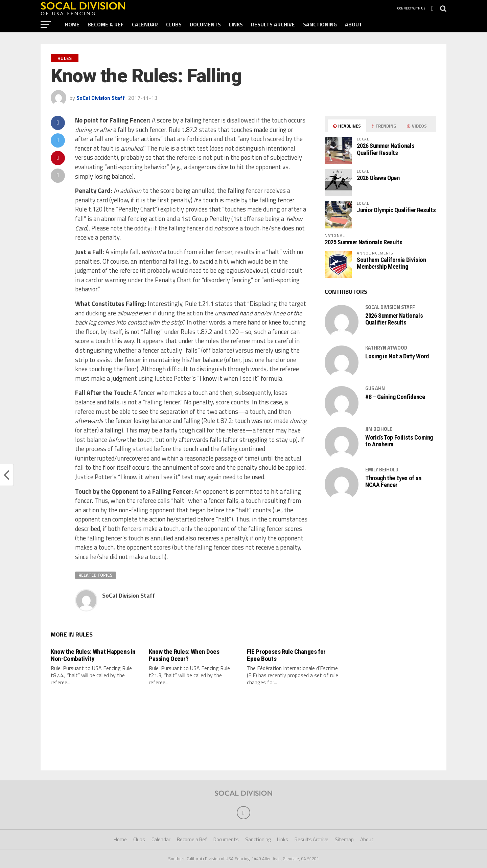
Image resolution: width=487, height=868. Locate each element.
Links (236, 24)
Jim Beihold (379, 429)
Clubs (174, 24)
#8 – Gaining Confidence (395, 397)
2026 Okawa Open (378, 178)
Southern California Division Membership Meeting (391, 263)
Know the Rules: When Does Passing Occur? (184, 655)
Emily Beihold (382, 470)
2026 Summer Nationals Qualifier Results (386, 149)
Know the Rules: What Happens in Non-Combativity (93, 655)
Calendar (145, 24)
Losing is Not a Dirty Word (397, 356)
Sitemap (344, 840)
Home (72, 24)
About (354, 24)
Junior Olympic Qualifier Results (396, 210)
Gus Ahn (375, 388)
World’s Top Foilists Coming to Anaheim (399, 441)
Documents (205, 24)
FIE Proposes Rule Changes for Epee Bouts (286, 655)
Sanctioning (320, 24)
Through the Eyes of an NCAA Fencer (393, 482)
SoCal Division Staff (101, 98)
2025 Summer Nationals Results (363, 242)
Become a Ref (106, 24)
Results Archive (273, 24)
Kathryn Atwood (386, 348)
